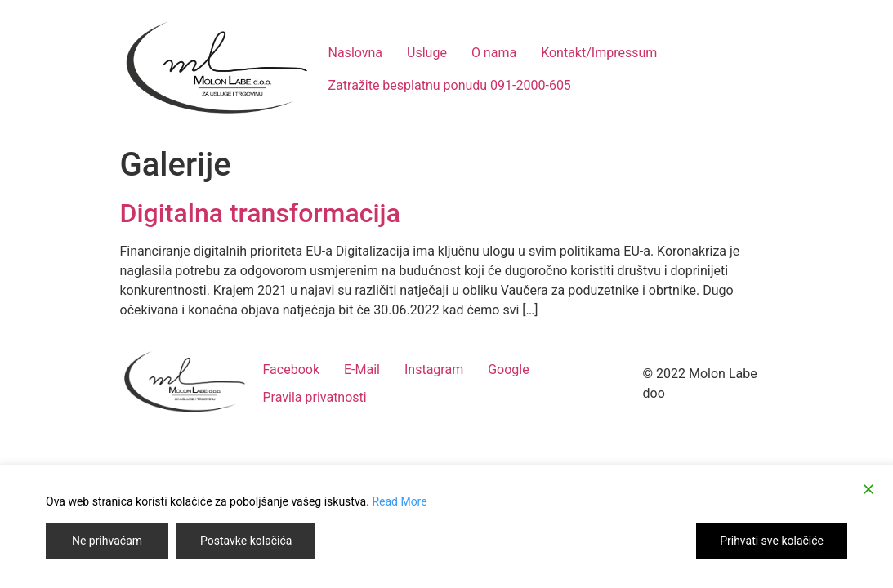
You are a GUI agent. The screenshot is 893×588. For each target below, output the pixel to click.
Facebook (291, 370)
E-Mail (362, 370)
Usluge (427, 53)
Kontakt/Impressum (599, 53)
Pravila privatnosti (315, 397)
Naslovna (356, 53)
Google (509, 370)
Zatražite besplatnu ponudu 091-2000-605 (450, 85)
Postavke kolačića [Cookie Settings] (246, 541)
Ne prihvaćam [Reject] (107, 541)
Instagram (434, 370)
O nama (494, 53)
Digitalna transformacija (260, 213)
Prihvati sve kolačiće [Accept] (772, 541)
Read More (399, 501)
